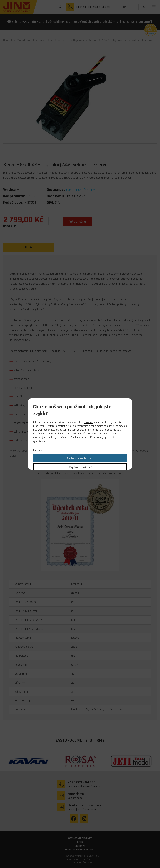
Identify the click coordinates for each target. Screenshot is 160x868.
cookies (88, 422)
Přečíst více (39, 450)
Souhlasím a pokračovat (80, 458)
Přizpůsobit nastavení (80, 467)
